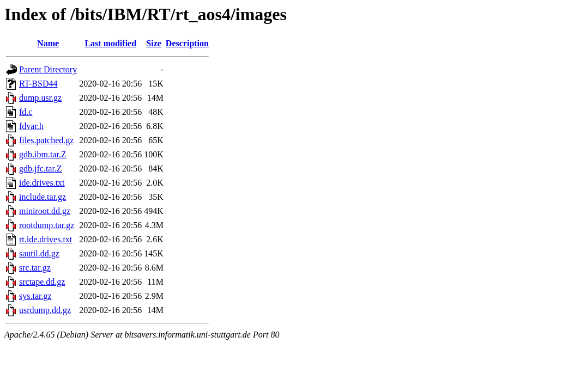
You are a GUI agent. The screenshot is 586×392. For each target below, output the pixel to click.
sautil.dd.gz (39, 253)
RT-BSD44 (38, 84)
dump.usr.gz (40, 98)
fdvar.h (31, 126)
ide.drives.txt (42, 183)
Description (187, 43)
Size (154, 43)
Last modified (110, 43)
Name (48, 43)
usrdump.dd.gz (45, 310)
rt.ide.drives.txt (46, 239)
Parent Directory (48, 69)
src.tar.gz (35, 268)
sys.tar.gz (35, 296)
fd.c (26, 112)
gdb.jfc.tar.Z (41, 169)
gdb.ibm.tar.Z (43, 154)
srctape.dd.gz (42, 282)
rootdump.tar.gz (47, 225)
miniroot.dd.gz (45, 211)
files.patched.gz (46, 140)
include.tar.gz (43, 197)
